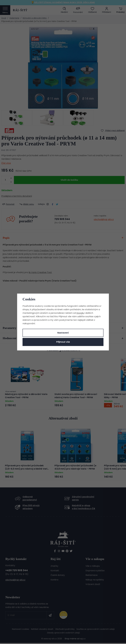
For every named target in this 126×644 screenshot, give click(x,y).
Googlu (80, 313)
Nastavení (63, 333)
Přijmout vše (63, 342)
